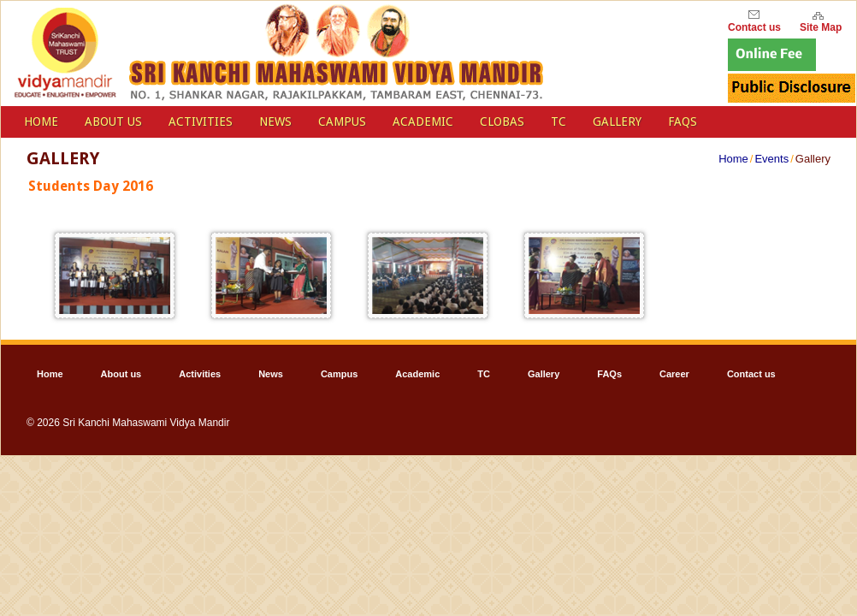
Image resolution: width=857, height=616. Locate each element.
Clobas (502, 121)
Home (733, 159)
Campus (342, 121)
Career (674, 374)
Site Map (821, 25)
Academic (423, 121)
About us (113, 121)
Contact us (751, 374)
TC (559, 121)
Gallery (617, 121)
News (275, 121)
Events (771, 159)
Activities (201, 121)
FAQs (683, 121)
